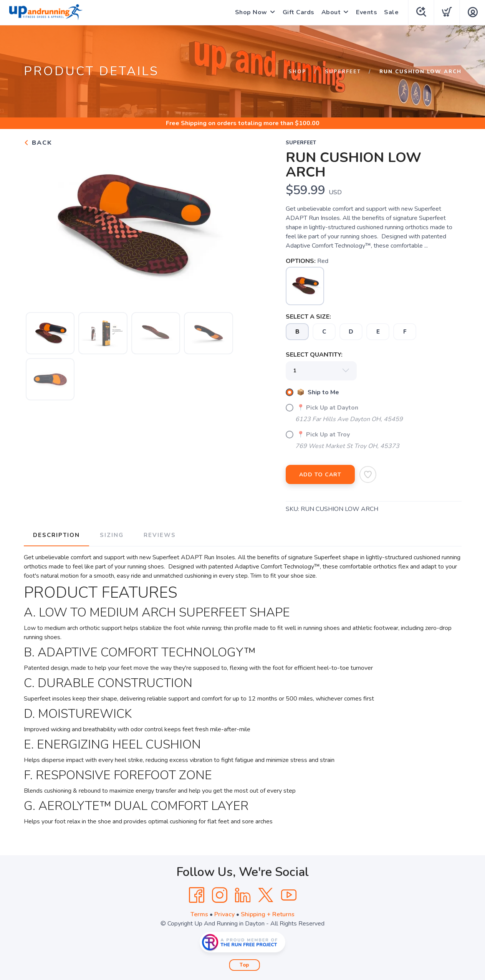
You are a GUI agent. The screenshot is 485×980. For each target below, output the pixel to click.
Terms (199, 914)
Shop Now (251, 12)
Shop (297, 72)
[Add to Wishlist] (368, 474)
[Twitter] (266, 895)
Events (367, 12)
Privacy (224, 914)
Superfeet (343, 72)
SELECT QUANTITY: (314, 355)
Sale (391, 12)
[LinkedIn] (243, 895)
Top (244, 965)
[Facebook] (197, 895)
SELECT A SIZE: (308, 317)
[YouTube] (289, 895)
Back (38, 143)
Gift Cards (299, 12)
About (331, 12)
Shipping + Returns (268, 914)
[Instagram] (220, 895)
